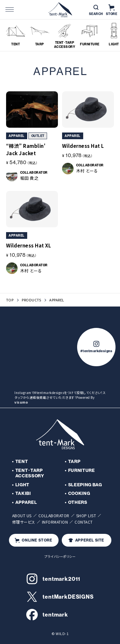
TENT (22, 461)
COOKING (79, 493)
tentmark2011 (53, 579)
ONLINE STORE (33, 540)
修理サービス (24, 522)
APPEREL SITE (86, 540)
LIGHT (23, 485)
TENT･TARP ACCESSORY (30, 473)
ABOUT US (22, 515)
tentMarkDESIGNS (60, 597)
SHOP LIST (86, 515)
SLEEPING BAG (85, 485)
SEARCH (96, 10)
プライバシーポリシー (60, 556)
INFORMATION (55, 522)
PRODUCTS (31, 300)
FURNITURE (82, 470)
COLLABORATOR (54, 515)
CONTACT (84, 522)
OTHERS (78, 502)
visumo (21, 402)
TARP (74, 461)
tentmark (47, 615)
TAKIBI (23, 493)
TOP (10, 300)
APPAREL (26, 502)
